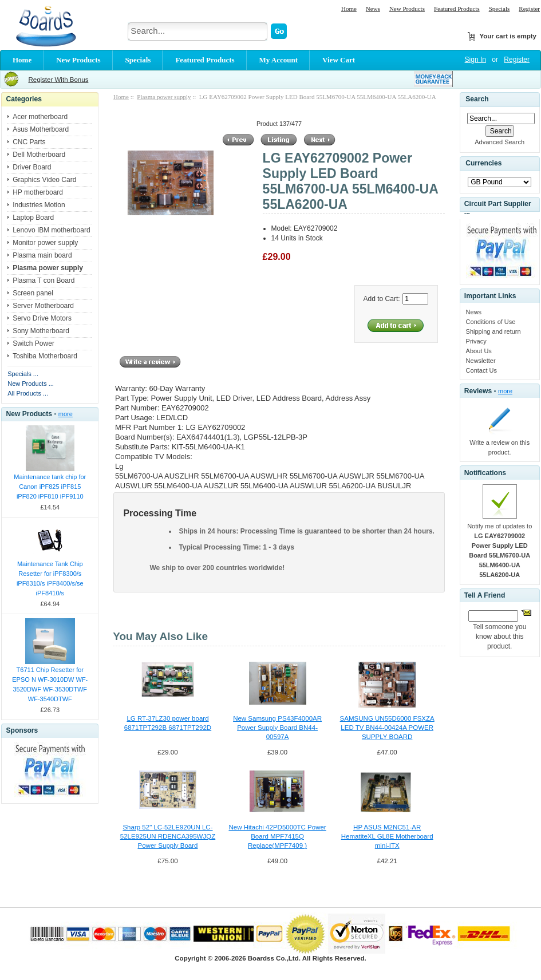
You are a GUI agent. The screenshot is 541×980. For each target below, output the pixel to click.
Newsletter (481, 361)
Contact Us (481, 370)
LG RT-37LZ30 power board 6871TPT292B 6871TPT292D (168, 723)
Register (529, 9)
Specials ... (23, 374)
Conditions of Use (491, 322)
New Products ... (31, 384)
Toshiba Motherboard (45, 356)
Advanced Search (499, 142)
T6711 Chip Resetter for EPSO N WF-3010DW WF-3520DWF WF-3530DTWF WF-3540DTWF (50, 684)
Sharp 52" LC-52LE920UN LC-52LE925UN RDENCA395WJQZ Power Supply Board (168, 836)
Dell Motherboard (39, 155)
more (66, 414)
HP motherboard (38, 192)
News (373, 9)
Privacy (476, 341)
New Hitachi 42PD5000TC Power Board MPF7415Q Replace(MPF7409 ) (277, 836)
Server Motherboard (43, 306)
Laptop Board (33, 218)
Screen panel (33, 293)
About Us (479, 351)
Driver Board (32, 167)
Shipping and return (493, 331)
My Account (279, 60)
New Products (407, 9)
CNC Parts (29, 142)
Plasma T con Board (44, 280)
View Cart (339, 60)
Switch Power (33, 343)
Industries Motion (39, 205)
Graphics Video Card (44, 180)
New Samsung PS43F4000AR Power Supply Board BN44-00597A (277, 728)
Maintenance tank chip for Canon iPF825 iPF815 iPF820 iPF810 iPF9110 (50, 487)
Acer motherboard (40, 117)
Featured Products (457, 9)
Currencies (483, 164)
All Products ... (28, 393)
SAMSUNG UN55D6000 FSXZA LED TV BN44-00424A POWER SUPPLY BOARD (387, 728)
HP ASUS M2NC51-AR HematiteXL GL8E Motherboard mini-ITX (387, 836)
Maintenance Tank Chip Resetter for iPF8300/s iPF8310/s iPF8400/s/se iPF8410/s (50, 578)
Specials (499, 9)
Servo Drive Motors (42, 318)
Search (477, 99)
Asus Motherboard (41, 129)
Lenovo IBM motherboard (51, 230)
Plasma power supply (164, 97)
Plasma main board (42, 255)
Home (349, 9)
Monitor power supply (45, 243)
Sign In (475, 60)
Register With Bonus (58, 80)
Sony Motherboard (41, 331)
